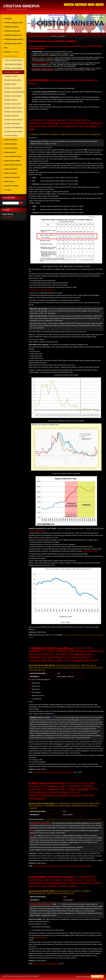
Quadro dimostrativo (43, 36)
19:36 (32, 831)
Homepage (32, 36)
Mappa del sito (82, 5)
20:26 (52, 717)
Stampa (100, 5)
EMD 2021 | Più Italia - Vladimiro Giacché (46, 964)
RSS (92, 5)
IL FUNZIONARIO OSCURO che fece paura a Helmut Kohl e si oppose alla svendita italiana (62, 866)
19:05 (50, 823)
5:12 (58, 904)
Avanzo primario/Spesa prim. (75, 46)
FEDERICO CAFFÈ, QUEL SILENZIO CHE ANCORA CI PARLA (53, 772)
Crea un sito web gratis (83, 977)
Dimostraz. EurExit (41, 938)
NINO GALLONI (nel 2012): (41, 63)
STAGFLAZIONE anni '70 (37, 531)
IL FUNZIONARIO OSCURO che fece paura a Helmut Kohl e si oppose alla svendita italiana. (73, 819)
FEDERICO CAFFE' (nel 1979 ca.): (53, 648)
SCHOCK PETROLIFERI (90, 551)
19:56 (32, 836)
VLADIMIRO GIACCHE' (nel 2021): (41, 904)
